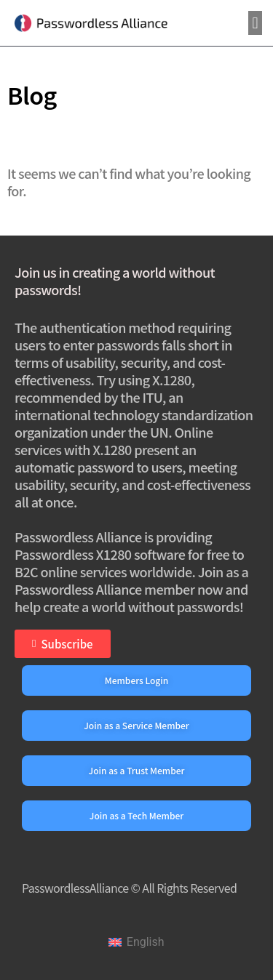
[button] (255, 23)
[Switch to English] (136, 942)
